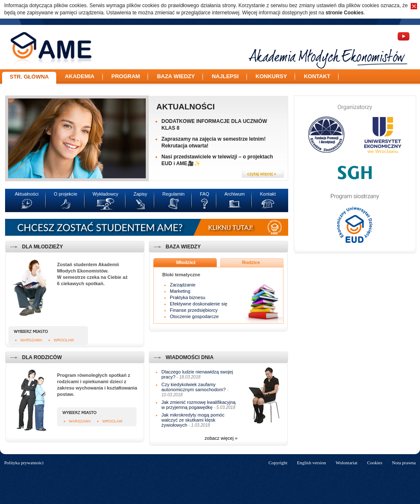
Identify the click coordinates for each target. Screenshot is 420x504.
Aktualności (185, 107)
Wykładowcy (105, 194)
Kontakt (317, 76)
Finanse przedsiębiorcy (194, 310)
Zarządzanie (183, 285)
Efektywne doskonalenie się (199, 304)
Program (126, 76)
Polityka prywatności (24, 463)
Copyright (278, 463)
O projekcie (65, 194)
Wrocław (64, 340)
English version (312, 463)
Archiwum (235, 194)
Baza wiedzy (176, 76)
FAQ (205, 194)
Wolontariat (346, 463)
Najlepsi (225, 76)
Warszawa (31, 340)
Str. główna (29, 77)
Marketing (180, 291)
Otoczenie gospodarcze (194, 316)
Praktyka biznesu (188, 297)
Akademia (79, 76)
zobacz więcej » (221, 438)
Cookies (375, 463)
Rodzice (251, 262)
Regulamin (173, 194)
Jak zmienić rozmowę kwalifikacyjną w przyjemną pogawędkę (198, 405)
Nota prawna (404, 463)
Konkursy (271, 76)
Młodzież (186, 262)
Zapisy (140, 194)
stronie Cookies (344, 13)
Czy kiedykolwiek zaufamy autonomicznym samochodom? (194, 387)
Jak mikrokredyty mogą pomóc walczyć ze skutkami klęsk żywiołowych (193, 420)
